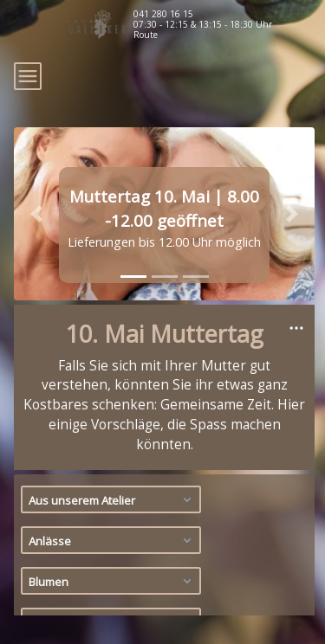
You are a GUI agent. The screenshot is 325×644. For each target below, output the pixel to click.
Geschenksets (112, 598)
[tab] (133, 213)
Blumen (112, 517)
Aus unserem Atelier (112, 435)
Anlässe (112, 476)
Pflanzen (112, 557)
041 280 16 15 (163, 14)
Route (146, 35)
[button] (36, 150)
